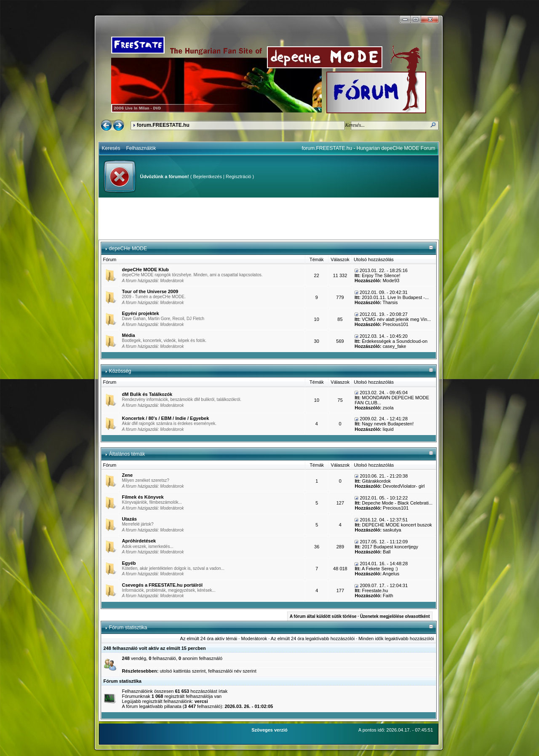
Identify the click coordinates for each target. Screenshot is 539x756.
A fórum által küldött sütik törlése (323, 616)
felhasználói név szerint (232, 671)
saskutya (392, 530)
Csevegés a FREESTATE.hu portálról (163, 585)
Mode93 (391, 280)
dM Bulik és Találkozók (147, 394)
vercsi (201, 701)
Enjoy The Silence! (381, 275)
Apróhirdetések (139, 541)
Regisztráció (239, 176)
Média (129, 335)
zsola (388, 408)
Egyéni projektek (141, 313)
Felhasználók (141, 148)
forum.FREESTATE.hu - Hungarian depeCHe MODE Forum (369, 148)
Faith (388, 596)
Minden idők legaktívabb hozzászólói (396, 638)
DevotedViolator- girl (404, 486)
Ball (387, 552)
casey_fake (395, 346)
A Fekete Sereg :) (380, 569)
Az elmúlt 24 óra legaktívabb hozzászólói (313, 638)
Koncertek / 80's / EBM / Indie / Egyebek (166, 418)
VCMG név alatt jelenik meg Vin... (396, 319)
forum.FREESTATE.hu (163, 125)
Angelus (391, 574)
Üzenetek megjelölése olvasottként (395, 616)
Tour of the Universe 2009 (150, 291)
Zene (128, 475)
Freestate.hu (375, 590)
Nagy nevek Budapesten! (388, 424)
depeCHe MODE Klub (145, 270)
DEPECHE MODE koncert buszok (397, 525)
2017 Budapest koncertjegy (390, 547)
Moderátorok (172, 281)
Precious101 (396, 324)
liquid (388, 429)
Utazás (129, 519)
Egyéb (129, 563)
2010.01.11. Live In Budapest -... (395, 297)
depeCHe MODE (128, 248)
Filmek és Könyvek (143, 497)
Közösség (120, 371)
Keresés (111, 148)
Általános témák (127, 454)
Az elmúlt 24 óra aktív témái (209, 638)
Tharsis (390, 302)
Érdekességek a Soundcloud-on (395, 341)
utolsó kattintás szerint (183, 671)
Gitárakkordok (376, 481)
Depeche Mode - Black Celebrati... (398, 503)
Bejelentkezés (207, 176)
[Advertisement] (269, 219)
